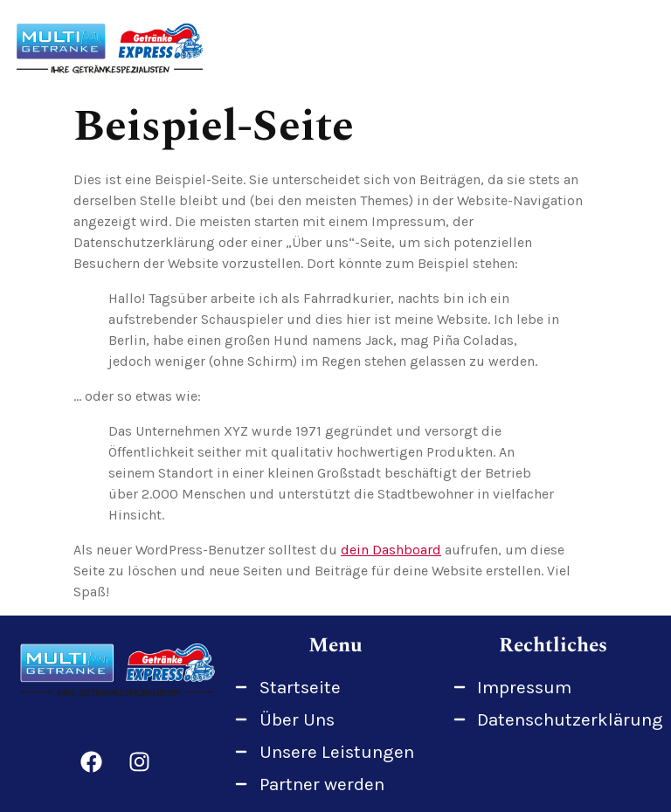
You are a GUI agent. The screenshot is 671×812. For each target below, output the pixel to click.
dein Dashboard (391, 550)
